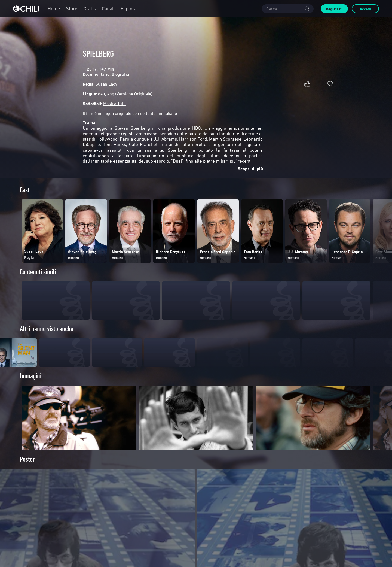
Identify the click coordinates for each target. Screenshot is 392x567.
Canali (108, 9)
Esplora (129, 9)
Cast (25, 190)
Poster (27, 469)
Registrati (334, 9)
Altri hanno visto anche (47, 329)
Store (72, 9)
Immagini (31, 386)
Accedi (365, 9)
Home (54, 9)
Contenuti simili (38, 272)
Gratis (90, 9)
